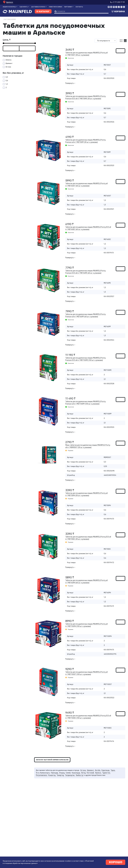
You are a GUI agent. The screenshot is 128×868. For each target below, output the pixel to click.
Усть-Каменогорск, (43, 773)
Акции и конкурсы (9, 7)
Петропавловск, (42, 775)
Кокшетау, (52, 775)
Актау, (84, 773)
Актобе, (98, 770)
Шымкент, (91, 770)
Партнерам (68, 7)
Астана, (83, 770)
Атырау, (62, 773)
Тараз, (113, 770)
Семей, (68, 773)
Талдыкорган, (70, 775)
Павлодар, (55, 773)
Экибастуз (80, 775)
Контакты (79, 7)
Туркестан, (106, 773)
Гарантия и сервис (56, 7)
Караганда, (106, 770)
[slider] (3, 43)
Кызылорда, (76, 773)
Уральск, (98, 773)
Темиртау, (60, 775)
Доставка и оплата (38, 7)
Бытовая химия (10, 19)
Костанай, (90, 773)
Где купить (23, 7)
